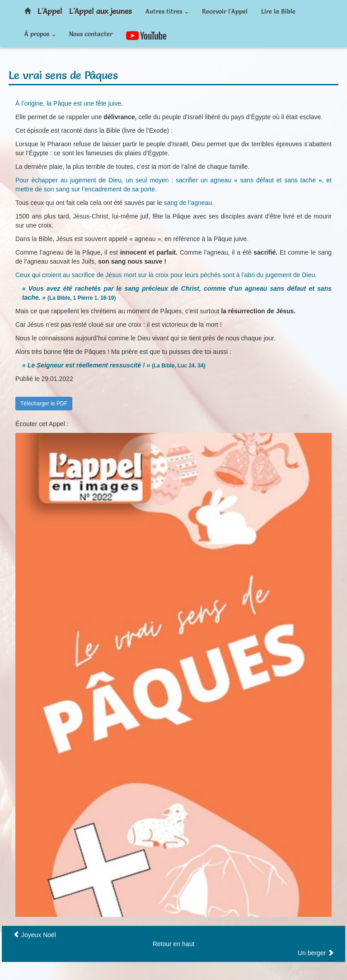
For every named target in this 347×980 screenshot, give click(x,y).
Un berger (312, 953)
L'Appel (50, 11)
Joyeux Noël (39, 935)
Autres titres (167, 11)
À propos (40, 34)
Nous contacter (91, 34)
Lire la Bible (278, 11)
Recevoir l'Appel (225, 11)
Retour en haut (174, 944)
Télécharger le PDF (44, 404)
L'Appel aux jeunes (101, 11)
